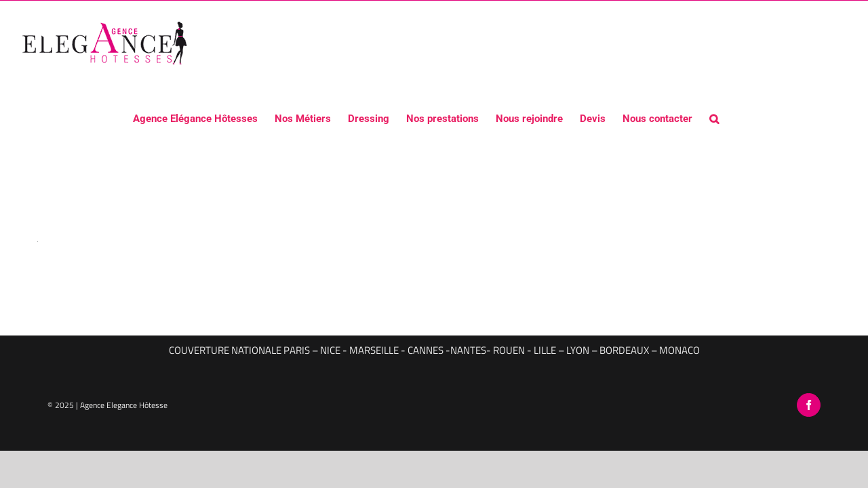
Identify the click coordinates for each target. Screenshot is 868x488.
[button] (722, 118)
